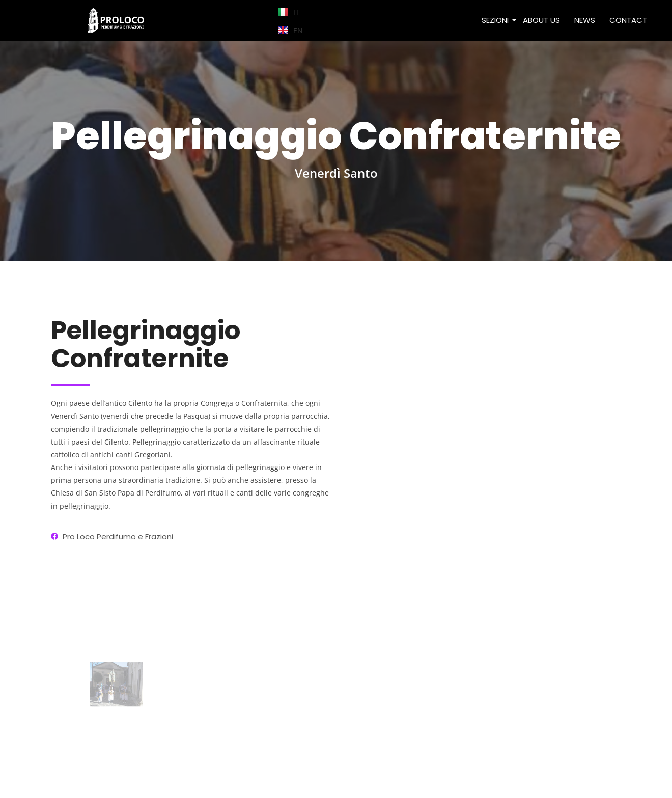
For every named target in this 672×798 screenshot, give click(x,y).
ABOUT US (541, 20)
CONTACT (628, 20)
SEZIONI (496, 20)
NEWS (585, 20)
